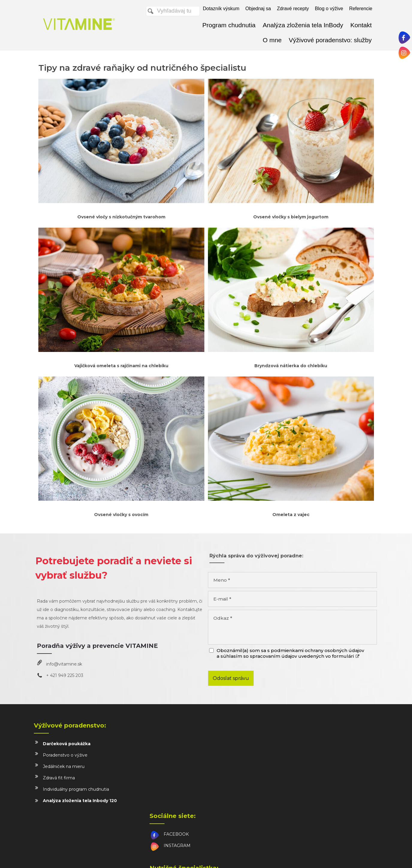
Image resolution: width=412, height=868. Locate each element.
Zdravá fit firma (59, 778)
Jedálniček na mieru (64, 766)
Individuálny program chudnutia (76, 789)
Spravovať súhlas (322, 856)
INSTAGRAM (178, 755)
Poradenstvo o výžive (65, 755)
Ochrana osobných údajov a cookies (271, 856)
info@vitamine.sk (64, 664)
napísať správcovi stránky (213, 856)
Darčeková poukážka (67, 744)
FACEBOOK (177, 744)
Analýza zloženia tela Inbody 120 (80, 801)
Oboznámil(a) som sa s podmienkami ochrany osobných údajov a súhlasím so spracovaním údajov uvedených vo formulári (290, 653)
